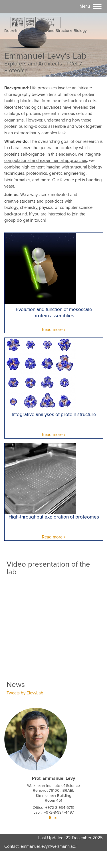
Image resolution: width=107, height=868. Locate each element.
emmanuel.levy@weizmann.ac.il (49, 847)
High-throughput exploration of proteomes (54, 517)
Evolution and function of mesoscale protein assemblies (54, 313)
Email (54, 818)
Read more (52, 330)
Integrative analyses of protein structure (54, 415)
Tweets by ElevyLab (25, 693)
